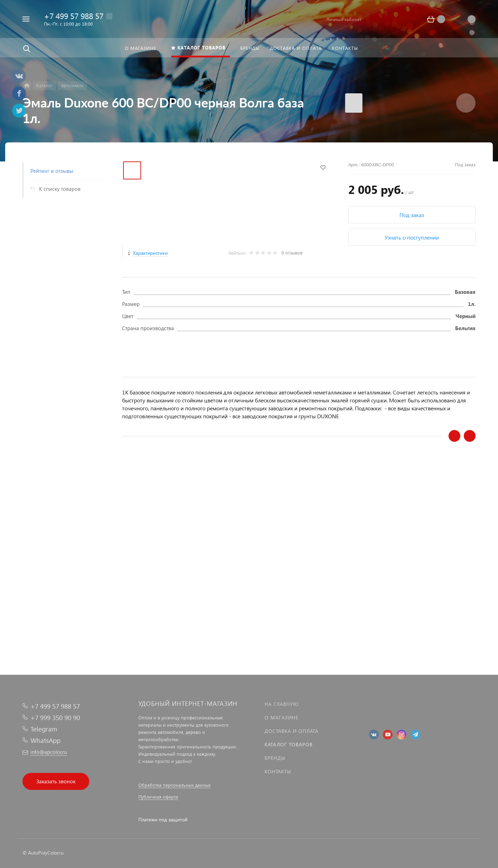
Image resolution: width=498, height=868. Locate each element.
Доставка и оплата (292, 731)
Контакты (278, 771)
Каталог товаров (289, 744)
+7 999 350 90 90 (55, 717)
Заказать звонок (56, 781)
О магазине (282, 717)
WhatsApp (45, 740)
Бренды (275, 758)
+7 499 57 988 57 (74, 16)
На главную (282, 704)
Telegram (44, 729)
